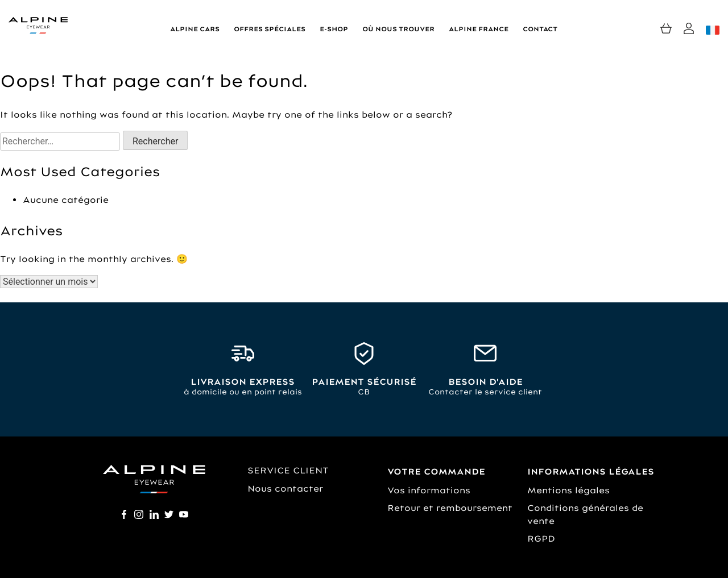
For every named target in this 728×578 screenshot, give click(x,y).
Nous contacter (285, 488)
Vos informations (429, 490)
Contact (540, 29)
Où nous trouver (398, 29)
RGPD (541, 539)
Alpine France (479, 29)
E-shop (334, 29)
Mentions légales (568, 490)
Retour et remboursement (450, 508)
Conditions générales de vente (585, 514)
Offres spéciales (270, 29)
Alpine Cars (195, 29)
